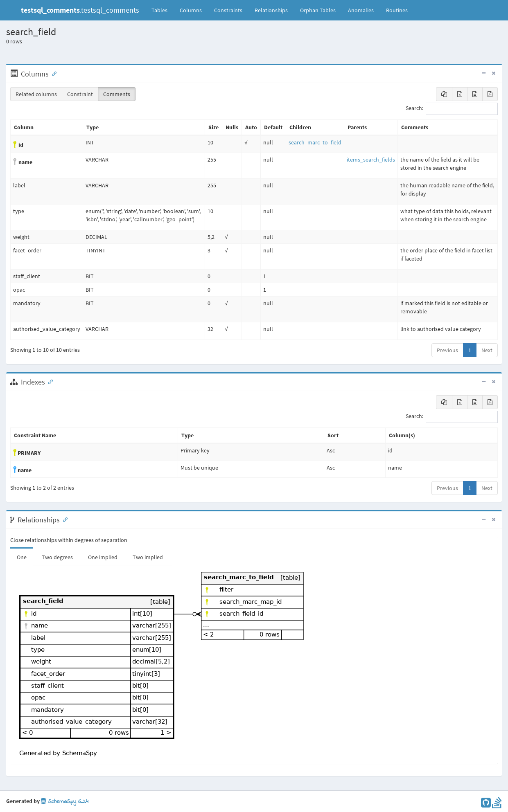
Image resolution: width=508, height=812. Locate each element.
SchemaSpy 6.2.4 (65, 802)
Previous (447, 350)
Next (487, 350)
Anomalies (361, 10)
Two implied (148, 557)
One (22, 557)
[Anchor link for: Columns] (52, 73)
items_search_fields (371, 160)
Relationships (271, 10)
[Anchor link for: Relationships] (63, 519)
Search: (452, 109)
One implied (103, 557)
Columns (191, 10)
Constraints (228, 10)
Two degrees (57, 557)
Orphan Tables (318, 10)
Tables (163, 10)
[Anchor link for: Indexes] (49, 381)
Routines (397, 10)
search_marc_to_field (315, 142)
